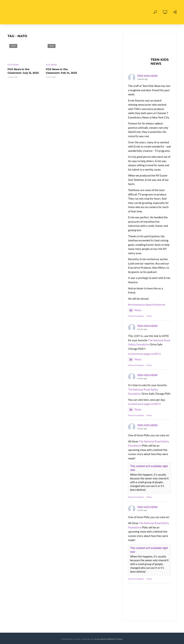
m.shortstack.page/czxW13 (144, 354)
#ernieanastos (137, 305)
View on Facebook (136, 316)
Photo (135, 310)
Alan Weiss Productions (109, 639)
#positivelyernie (155, 305)
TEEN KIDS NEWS (147, 76)
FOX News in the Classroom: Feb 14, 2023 (61, 71)
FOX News (13, 65)
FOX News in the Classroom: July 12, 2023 (23, 71)
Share (149, 316)
